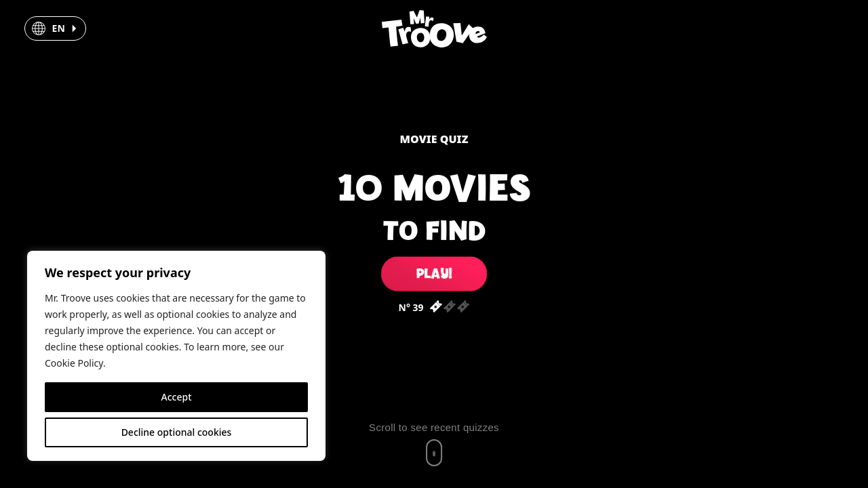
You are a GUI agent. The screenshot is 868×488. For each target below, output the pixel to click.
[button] (55, 28)
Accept (177, 397)
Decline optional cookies (177, 432)
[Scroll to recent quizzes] (434, 444)
